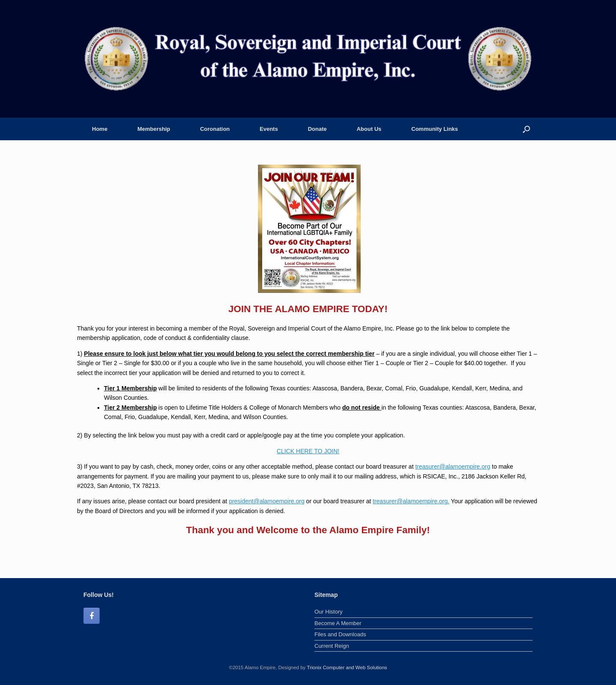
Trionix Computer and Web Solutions (347, 667)
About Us (369, 129)
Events (269, 129)
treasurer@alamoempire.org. (411, 501)
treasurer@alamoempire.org (453, 467)
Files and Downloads (340, 634)
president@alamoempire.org (267, 501)
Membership (154, 129)
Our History (329, 612)
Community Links (435, 129)
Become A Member (338, 623)
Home (100, 129)
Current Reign (332, 646)
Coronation (215, 129)
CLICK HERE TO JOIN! (308, 451)
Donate (317, 129)
